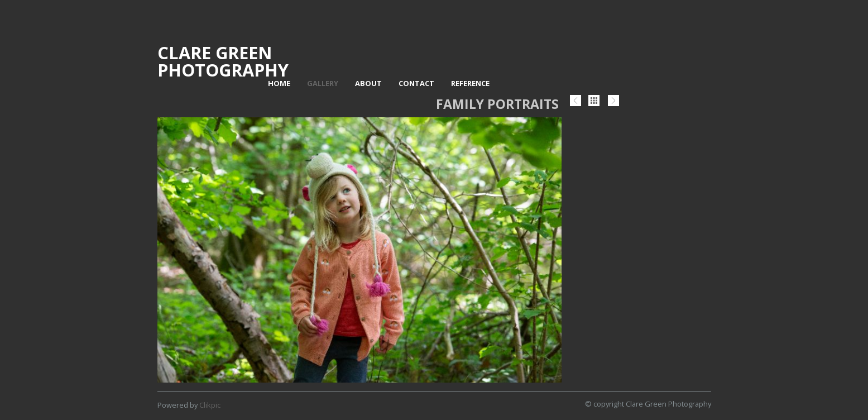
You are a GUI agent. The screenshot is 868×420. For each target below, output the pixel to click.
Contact (416, 83)
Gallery (323, 83)
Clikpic (210, 405)
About (368, 83)
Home (279, 83)
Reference (470, 83)
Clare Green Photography (223, 61)
